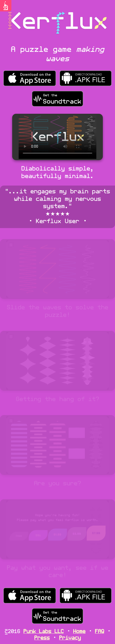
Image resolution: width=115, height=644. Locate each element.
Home (79, 632)
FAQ (99, 632)
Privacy (70, 638)
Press (42, 638)
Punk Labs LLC (44, 632)
